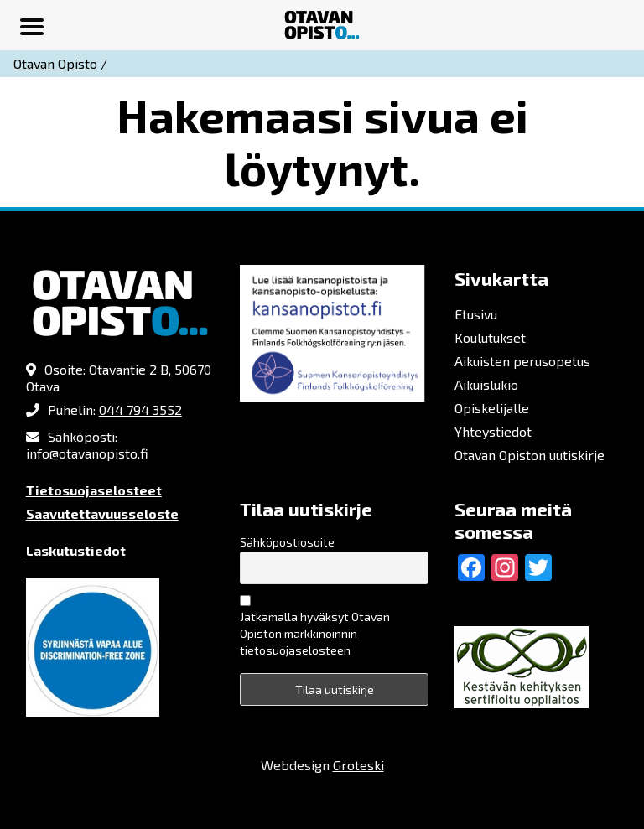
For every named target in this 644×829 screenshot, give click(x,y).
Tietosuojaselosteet (94, 490)
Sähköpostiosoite (287, 542)
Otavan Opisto (55, 63)
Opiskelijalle (492, 408)
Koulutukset (490, 337)
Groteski (358, 765)
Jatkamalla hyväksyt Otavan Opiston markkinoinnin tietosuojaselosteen (315, 633)
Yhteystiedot (493, 431)
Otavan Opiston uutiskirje (530, 455)
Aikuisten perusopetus (522, 361)
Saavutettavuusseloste (102, 513)
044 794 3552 (140, 409)
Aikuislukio (486, 384)
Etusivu (476, 314)
